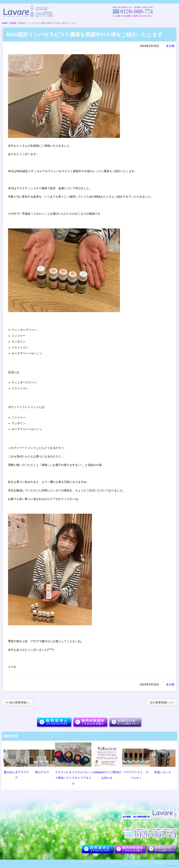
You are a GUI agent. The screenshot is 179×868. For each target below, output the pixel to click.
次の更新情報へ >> (162, 702)
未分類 (13, 23)
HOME (5, 23)
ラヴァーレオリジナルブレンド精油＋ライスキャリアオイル (73, 778)
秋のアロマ (42, 772)
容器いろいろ (163, 772)
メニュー (170, 12)
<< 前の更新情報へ (17, 702)
